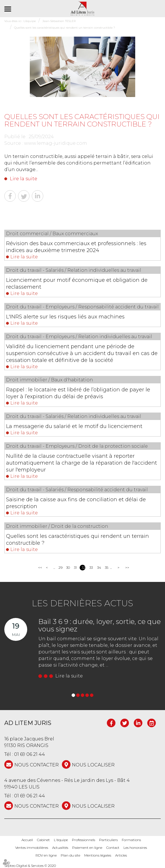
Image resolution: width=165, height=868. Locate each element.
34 (99, 567)
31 (75, 567)
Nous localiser (93, 765)
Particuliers (108, 840)
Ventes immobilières (32, 848)
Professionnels (84, 840)
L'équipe (61, 840)
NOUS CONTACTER (37, 765)
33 (91, 567)
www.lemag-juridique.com (56, 143)
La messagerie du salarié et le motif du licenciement (74, 426)
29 (60, 567)
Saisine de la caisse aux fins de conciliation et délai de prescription (76, 503)
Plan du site (70, 855)
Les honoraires (135, 848)
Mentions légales (98, 855)
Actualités (60, 848)
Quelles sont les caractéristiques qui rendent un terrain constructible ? (77, 540)
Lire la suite (23, 179)
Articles (121, 855)
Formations (131, 840)
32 (84, 567)
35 (107, 567)
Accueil (27, 840)
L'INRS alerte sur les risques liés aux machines (65, 317)
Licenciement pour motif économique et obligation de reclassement (77, 284)
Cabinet (43, 840)
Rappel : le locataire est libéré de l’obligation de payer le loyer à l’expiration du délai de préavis (78, 393)
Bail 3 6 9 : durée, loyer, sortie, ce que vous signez (100, 625)
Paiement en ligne (87, 848)
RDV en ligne (46, 855)
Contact (113, 848)
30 (68, 567)
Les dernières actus (82, 603)
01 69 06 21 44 (30, 754)
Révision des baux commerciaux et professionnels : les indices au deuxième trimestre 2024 (76, 247)
